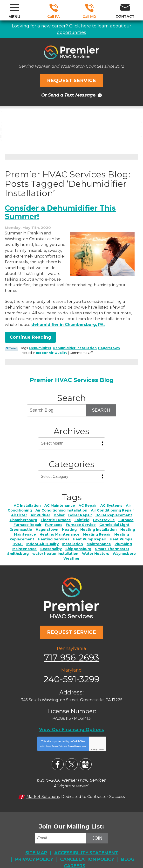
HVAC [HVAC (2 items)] (18, 536)
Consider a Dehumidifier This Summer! (60, 211)
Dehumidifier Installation (75, 340)
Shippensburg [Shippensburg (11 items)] (78, 541)
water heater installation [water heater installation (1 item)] (55, 546)
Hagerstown (109, 340)
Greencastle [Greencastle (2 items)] (21, 522)
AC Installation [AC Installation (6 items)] (27, 498)
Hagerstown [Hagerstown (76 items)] (47, 522)
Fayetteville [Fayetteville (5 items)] (104, 512)
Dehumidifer (40, 340)
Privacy (94, 739)
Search (101, 402)
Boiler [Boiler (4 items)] (59, 507)
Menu (14, 17)
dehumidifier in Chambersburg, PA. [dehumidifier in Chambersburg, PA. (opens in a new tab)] (68, 317)
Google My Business (86, 753)
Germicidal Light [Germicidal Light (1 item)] (114, 517)
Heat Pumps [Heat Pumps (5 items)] (121, 531)
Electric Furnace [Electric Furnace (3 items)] (56, 512)
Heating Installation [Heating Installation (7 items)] (99, 522)
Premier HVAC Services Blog (72, 372)
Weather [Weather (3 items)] (71, 551)
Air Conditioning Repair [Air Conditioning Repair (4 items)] (112, 502)
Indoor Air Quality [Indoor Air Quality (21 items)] (42, 536)
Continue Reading (30, 330)
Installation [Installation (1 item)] (73, 536)
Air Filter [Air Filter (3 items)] (19, 507)
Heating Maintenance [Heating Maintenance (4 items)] (60, 526)
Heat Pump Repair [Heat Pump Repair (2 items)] (89, 531)
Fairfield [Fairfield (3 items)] (82, 512)
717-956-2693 (54, 8)
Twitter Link (11, 341)
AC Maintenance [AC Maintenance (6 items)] (60, 498)
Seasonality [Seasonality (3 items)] (51, 541)
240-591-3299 (89, 8)
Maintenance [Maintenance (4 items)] (99, 536)
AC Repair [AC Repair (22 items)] (88, 498)
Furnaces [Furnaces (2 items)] (54, 517)
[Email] (61, 827)
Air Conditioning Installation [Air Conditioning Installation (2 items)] (61, 502)
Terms (101, 739)
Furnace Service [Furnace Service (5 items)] (81, 517)
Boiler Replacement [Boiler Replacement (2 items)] (114, 507)
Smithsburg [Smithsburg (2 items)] (18, 546)
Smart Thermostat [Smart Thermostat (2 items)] (112, 541)
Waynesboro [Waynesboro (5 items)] (124, 546)
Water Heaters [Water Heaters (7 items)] (95, 546)
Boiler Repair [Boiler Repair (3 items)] (80, 507)
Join (97, 826)
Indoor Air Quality (52, 345)
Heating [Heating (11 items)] (69, 522)
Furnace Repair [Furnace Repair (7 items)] (27, 517)
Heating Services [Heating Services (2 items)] (54, 531)
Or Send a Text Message (68, 94)
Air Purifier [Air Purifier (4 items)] (40, 507)
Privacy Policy (58, 735)
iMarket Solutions (43, 785)
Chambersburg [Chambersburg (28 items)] (23, 512)
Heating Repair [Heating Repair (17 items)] (97, 526)
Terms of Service (75, 735)
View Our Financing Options (71, 719)
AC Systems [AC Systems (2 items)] (111, 498)
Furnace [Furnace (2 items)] (126, 512)
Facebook (58, 753)
